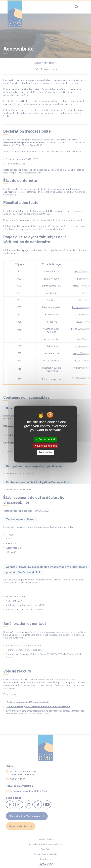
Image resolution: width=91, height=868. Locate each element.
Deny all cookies (45, 446)
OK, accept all (45, 439)
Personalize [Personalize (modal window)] (45, 452)
